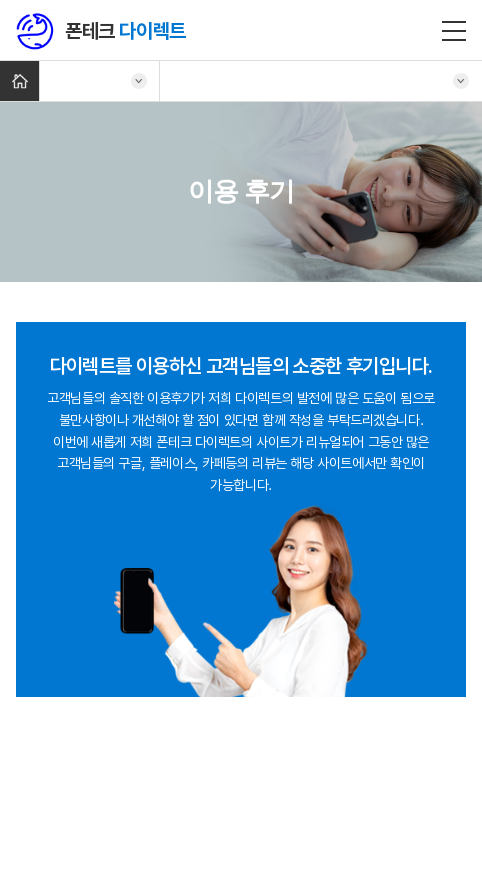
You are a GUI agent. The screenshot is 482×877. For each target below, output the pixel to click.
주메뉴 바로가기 (0, 0)
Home (19, 81)
